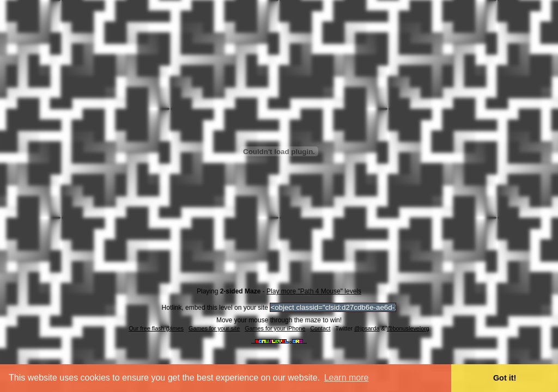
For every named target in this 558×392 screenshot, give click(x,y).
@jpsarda (367, 328)
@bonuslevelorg (408, 328)
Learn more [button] (347, 378)
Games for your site (214, 328)
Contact (320, 328)
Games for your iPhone (275, 328)
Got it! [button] (505, 378)
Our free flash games (156, 328)
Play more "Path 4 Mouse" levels (314, 291)
